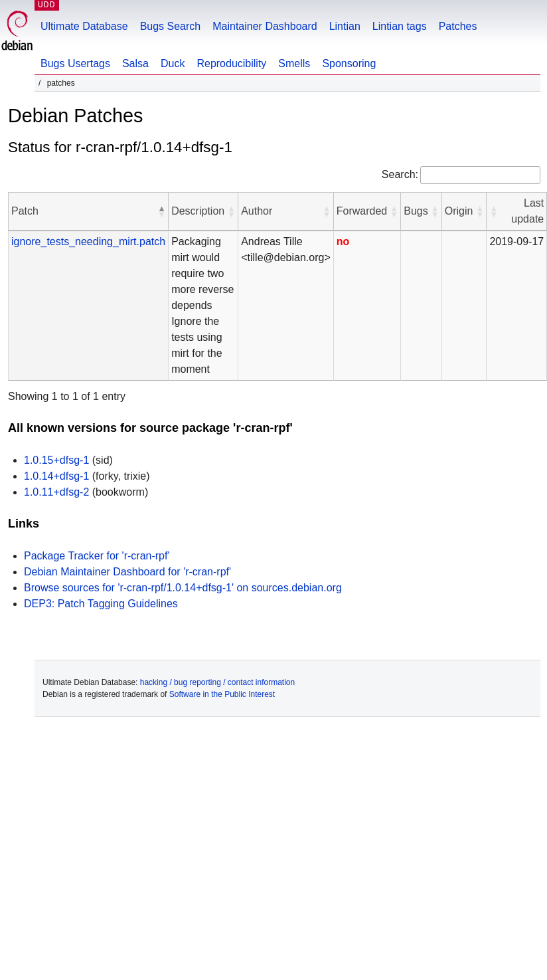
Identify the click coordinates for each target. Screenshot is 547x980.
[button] (161, 211)
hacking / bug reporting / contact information (217, 682)
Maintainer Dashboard (265, 26)
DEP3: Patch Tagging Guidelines (101, 604)
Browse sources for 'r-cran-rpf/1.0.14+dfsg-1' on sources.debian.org (183, 588)
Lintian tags (400, 26)
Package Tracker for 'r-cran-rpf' (97, 556)
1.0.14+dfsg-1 (56, 476)
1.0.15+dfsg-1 (56, 460)
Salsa (135, 63)
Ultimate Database (84, 26)
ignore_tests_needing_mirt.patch (88, 242)
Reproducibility (231, 63)
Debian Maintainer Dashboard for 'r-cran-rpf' (127, 572)
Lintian (345, 26)
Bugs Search (171, 26)
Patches (458, 26)
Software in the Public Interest (222, 694)
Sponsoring (349, 63)
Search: (400, 174)
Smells (294, 63)
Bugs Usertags (75, 63)
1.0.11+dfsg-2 (56, 492)
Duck (173, 63)
